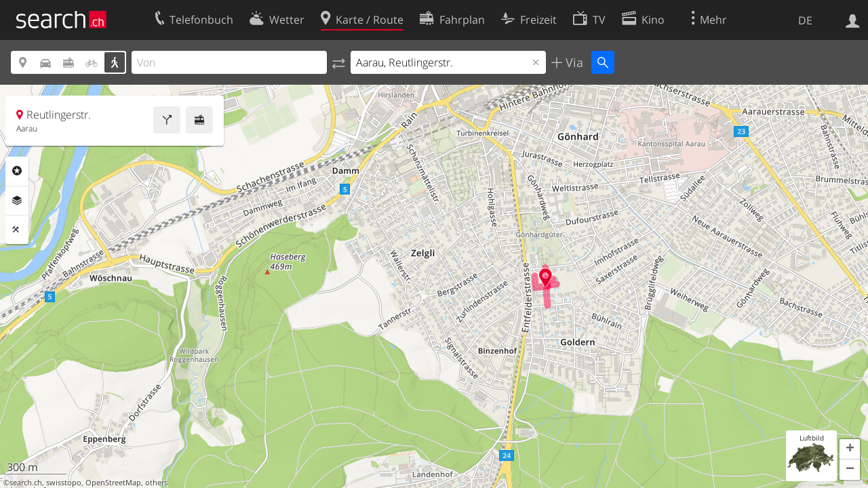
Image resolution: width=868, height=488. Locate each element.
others (156, 483)
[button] (850, 449)
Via (573, 62)
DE (805, 20)
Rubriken (17, 171)
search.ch (26, 483)
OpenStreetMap (113, 483)
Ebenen (17, 201)
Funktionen (17, 230)
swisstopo (64, 483)
